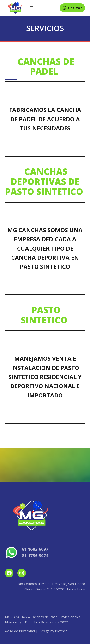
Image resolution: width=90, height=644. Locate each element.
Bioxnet (61, 631)
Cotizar (75, 8)
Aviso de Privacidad (20, 631)
